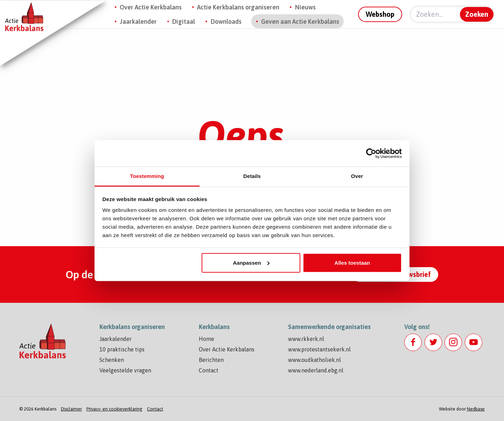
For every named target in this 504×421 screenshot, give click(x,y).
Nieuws (305, 7)
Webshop (380, 14)
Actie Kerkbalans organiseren (238, 7)
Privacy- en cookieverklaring (114, 409)
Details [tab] (252, 176)
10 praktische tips (122, 349)
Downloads (226, 22)
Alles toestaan (352, 262)
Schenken (112, 360)
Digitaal (184, 22)
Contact (209, 370)
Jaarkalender (138, 22)
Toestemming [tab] (147, 176)
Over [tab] (357, 176)
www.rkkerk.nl (306, 339)
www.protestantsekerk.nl (319, 349)
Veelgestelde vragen (125, 370)
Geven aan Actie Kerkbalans (300, 22)
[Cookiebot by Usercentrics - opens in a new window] (371, 153)
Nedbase (476, 409)
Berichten (211, 360)
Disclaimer (71, 409)
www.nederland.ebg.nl (316, 370)
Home (206, 339)
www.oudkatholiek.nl (314, 360)
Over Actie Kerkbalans (151, 7)
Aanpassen (251, 262)
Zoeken (477, 14)
